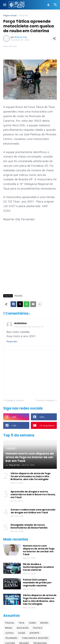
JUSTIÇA (9, 633)
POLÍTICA (38, 628)
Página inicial (10, 15)
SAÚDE (22, 633)
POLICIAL (24, 15)
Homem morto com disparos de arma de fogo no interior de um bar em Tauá (39, 550)
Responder (12, 341)
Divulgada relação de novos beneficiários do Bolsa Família (29, 526)
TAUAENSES (11, 638)
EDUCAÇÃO (23, 628)
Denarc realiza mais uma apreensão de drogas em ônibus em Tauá (33, 511)
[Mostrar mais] (40, 304)
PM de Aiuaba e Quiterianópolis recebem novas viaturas (38, 567)
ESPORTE (34, 633)
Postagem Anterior (15, 400)
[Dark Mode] (49, 5)
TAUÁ (22, 623)
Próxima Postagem (45, 400)
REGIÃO (44, 623)
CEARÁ (32, 623)
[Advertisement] (30, 260)
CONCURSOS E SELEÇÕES (35, 638)
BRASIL (9, 628)
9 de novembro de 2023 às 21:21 (29, 327)
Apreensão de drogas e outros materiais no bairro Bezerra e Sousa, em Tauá (33, 495)
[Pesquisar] (56, 5)
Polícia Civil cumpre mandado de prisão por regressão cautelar (37, 583)
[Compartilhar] (54, 38)
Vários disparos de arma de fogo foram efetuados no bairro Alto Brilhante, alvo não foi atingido (31, 476)
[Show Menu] (4, 5)
